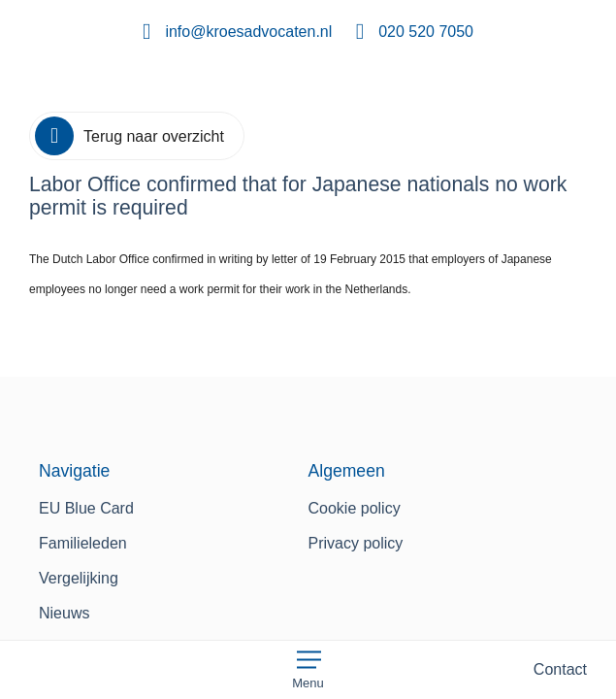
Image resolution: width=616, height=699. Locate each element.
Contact (560, 669)
